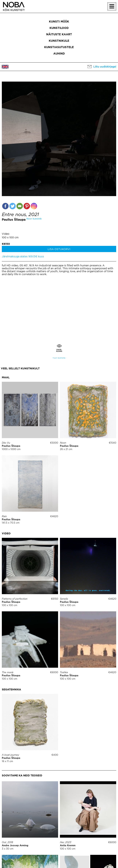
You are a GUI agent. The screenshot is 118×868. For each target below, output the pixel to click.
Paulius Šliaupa (14, 220)
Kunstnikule (59, 41)
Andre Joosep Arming (15, 846)
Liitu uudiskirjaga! (105, 67)
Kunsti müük (59, 22)
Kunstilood (59, 28)
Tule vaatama (59, 358)
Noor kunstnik (34, 219)
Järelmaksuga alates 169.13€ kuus (23, 257)
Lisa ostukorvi (59, 249)
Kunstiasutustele (59, 47)
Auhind (59, 54)
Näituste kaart (59, 34)
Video (6, 234)
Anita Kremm (68, 846)
